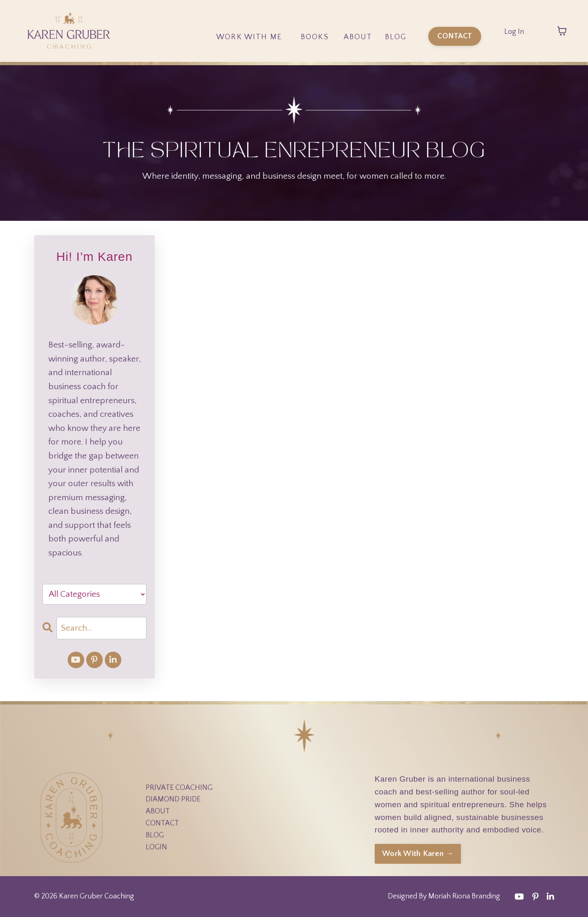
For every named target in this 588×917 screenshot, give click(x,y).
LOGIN (156, 847)
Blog (396, 37)
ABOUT (158, 811)
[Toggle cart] (562, 31)
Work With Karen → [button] (418, 854)
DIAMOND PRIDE (173, 799)
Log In (514, 32)
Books (315, 37)
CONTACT (162, 823)
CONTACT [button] (455, 36)
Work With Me (249, 37)
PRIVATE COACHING (179, 788)
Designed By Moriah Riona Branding (444, 896)
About (358, 37)
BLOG (155, 835)
